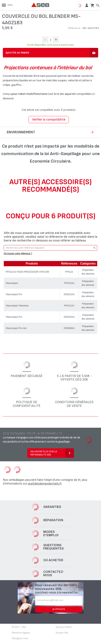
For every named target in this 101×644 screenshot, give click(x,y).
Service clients (64, 627)
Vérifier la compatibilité (49, 120)
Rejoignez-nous (20, 638)
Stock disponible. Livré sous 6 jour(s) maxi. (51, 45)
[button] (86, 5)
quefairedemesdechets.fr (45, 483)
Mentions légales (21, 633)
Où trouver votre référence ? (18, 253)
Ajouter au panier (17, 53)
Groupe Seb (62, 633)
